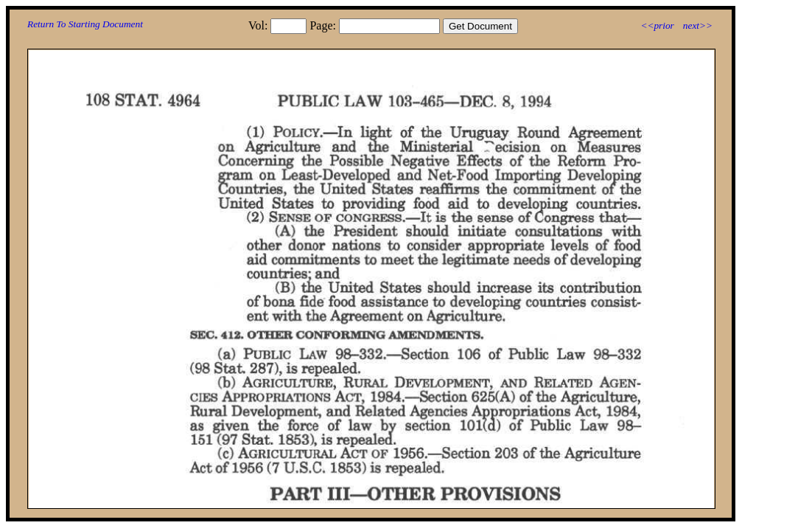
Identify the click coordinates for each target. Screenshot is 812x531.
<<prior (657, 25)
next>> (698, 25)
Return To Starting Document (85, 24)
